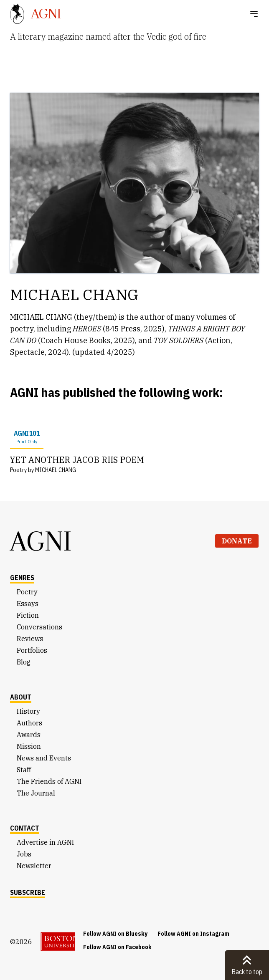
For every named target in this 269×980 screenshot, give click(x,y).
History (28, 711)
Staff (24, 770)
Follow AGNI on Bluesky (115, 934)
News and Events (44, 758)
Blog (24, 662)
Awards (29, 735)
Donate (237, 541)
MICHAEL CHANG (56, 470)
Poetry (27, 592)
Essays (28, 604)
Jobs (24, 854)
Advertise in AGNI (45, 842)
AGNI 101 (27, 437)
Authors (29, 723)
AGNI (41, 541)
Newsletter (34, 866)
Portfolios (32, 650)
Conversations (39, 627)
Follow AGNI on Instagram (193, 934)
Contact (25, 828)
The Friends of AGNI (49, 781)
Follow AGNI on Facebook (117, 947)
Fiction (28, 615)
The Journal (36, 793)
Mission (29, 746)
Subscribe (28, 892)
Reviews (30, 639)
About (21, 697)
